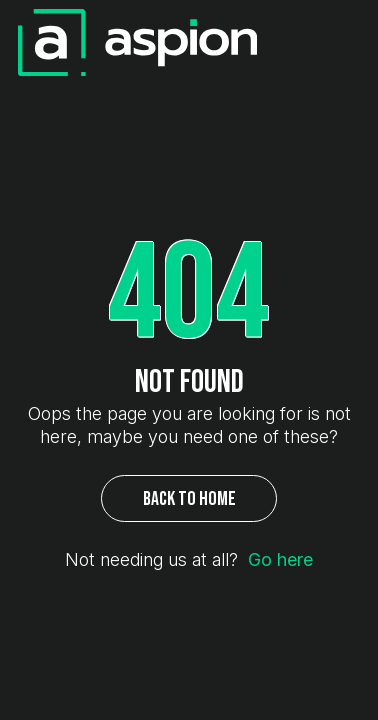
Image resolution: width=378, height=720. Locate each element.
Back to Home (189, 499)
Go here (280, 559)
